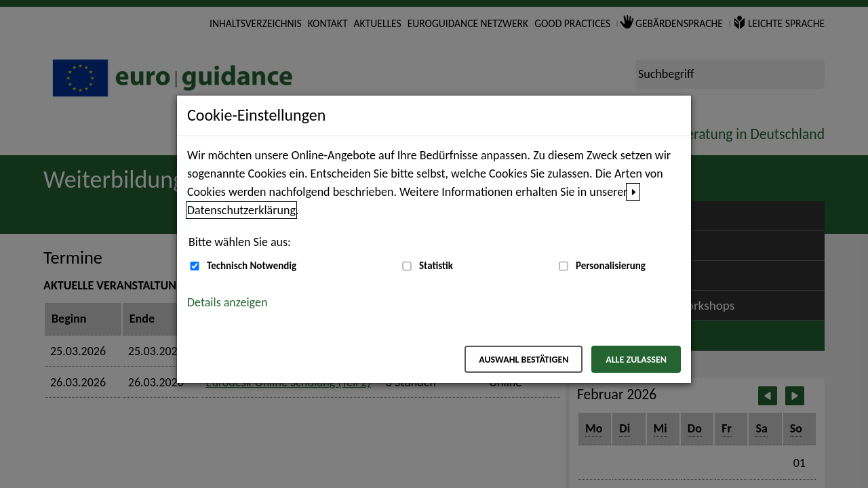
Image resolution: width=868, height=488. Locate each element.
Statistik (436, 266)
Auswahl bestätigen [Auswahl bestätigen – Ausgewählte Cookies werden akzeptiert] (524, 360)
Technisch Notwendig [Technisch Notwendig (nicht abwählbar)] (252, 266)
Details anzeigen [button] (227, 302)
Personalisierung (611, 266)
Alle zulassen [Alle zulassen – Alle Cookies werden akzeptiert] (636, 360)
